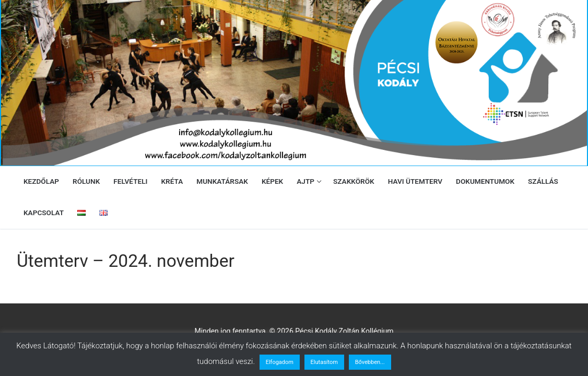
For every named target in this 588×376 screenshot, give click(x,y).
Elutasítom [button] (324, 362)
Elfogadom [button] (280, 362)
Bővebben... (370, 362)
